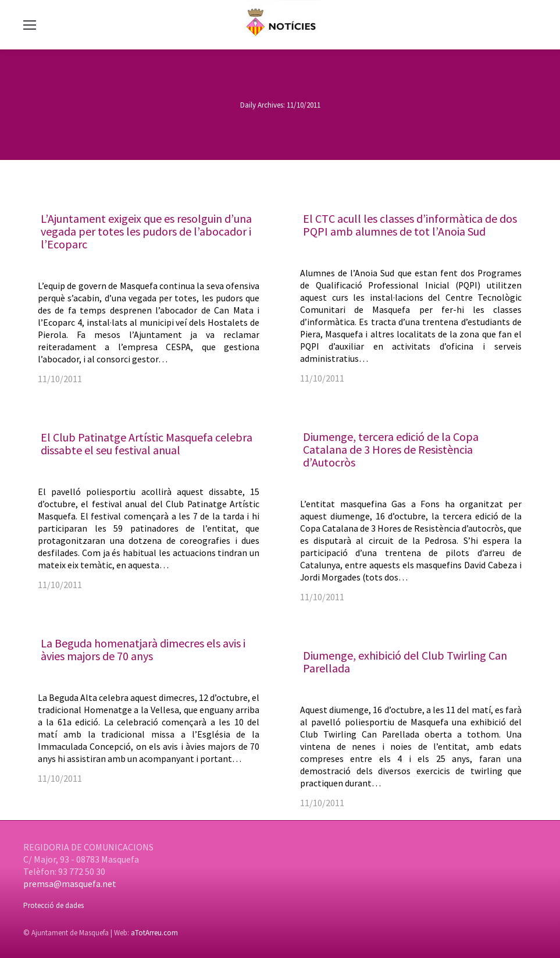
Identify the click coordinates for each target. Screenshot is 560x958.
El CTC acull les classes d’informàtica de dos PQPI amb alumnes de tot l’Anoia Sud (410, 225)
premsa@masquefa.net (70, 884)
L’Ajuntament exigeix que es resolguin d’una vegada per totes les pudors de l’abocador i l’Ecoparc (146, 231)
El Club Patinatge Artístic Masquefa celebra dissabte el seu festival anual (147, 444)
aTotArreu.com (154, 933)
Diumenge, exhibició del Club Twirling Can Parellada (405, 662)
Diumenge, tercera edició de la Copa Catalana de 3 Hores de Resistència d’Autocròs (391, 449)
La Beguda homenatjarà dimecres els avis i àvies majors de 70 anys (143, 649)
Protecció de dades (53, 905)
